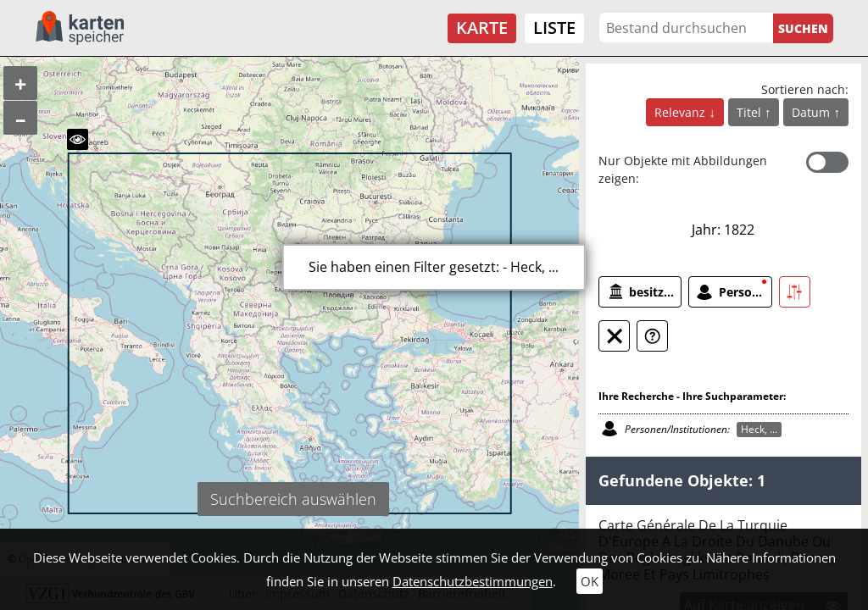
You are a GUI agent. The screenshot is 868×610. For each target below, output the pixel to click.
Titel (751, 112)
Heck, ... (759, 429)
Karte (482, 28)
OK (590, 581)
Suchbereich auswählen (293, 499)
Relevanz (682, 112)
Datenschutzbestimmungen (473, 581)
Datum (812, 112)
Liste (554, 28)
